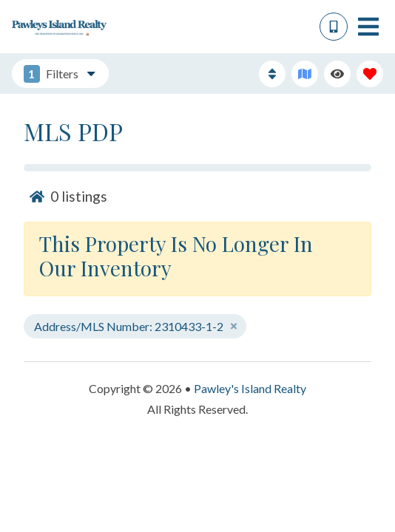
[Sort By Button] (272, 74)
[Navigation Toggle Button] (368, 27)
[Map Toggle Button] (305, 74)
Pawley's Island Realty (250, 388)
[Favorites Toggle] (370, 74)
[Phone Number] (334, 27)
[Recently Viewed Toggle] (337, 74)
